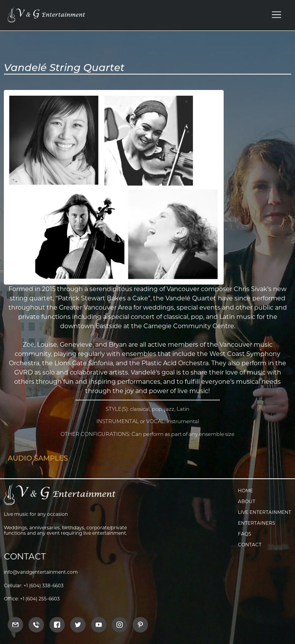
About (247, 501)
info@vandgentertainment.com (41, 572)
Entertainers (256, 523)
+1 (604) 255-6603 (40, 599)
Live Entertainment (265, 512)
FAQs (244, 534)
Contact (250, 545)
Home (245, 491)
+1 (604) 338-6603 (44, 586)
